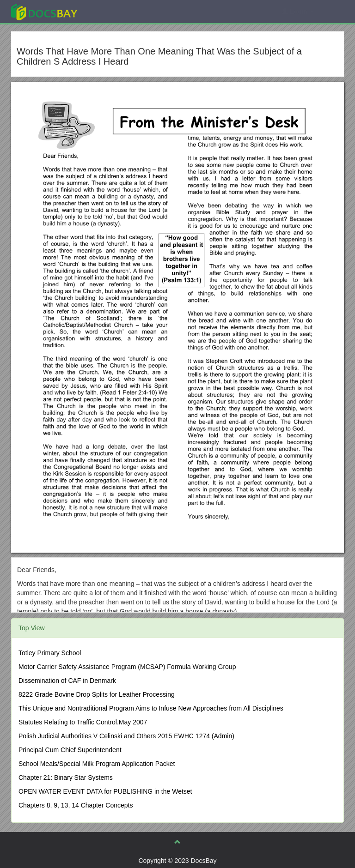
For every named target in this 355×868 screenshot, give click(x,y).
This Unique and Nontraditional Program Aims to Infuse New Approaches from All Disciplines (151, 708)
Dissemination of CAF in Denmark (67, 681)
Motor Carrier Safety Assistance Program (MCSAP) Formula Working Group (127, 667)
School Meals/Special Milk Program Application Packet (97, 764)
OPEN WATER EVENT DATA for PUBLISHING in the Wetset (105, 791)
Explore (113, 11)
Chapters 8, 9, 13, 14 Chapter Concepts (76, 805)
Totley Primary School (50, 653)
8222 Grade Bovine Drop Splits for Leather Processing (97, 694)
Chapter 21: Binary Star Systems (66, 778)
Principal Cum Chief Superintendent (70, 750)
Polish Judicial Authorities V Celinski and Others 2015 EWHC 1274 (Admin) (126, 736)
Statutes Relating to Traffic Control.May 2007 (83, 722)
